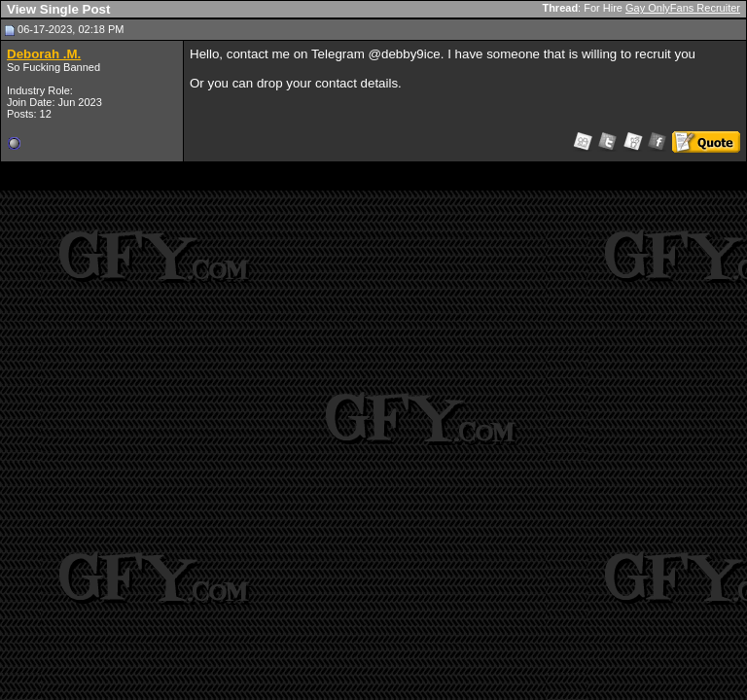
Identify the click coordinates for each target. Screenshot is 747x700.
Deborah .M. (44, 54)
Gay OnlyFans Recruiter (683, 8)
